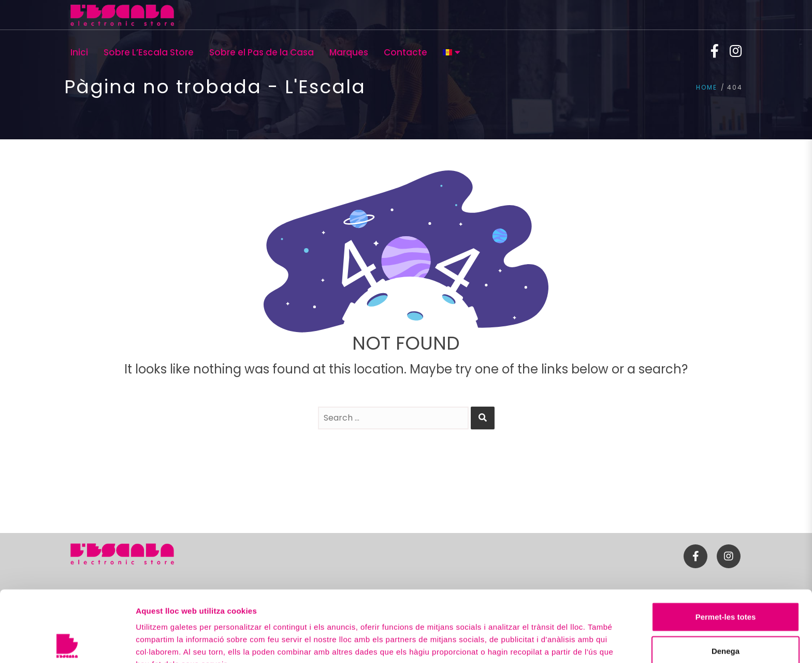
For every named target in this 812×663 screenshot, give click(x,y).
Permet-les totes (726, 546)
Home (707, 87)
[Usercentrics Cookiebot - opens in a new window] (67, 643)
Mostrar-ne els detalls (176, 643)
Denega (726, 580)
